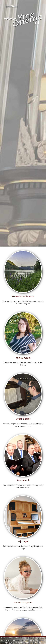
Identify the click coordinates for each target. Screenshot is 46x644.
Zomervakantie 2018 (14, 638)
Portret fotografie (27, 640)
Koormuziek (6, 640)
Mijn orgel (15, 640)
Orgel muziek (40, 638)
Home (3, 638)
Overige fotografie (22, 643)
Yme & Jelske (28, 638)
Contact (37, 643)
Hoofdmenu (11, 6)
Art (32, 643)
